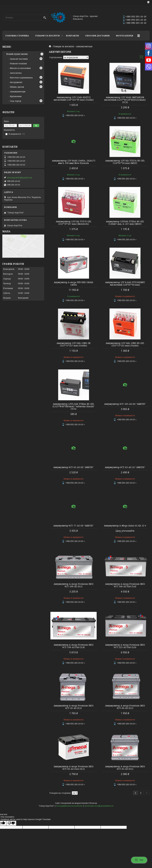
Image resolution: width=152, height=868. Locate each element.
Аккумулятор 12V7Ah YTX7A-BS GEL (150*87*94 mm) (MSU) (125, 162)
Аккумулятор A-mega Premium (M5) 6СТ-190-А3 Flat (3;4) (74, 646)
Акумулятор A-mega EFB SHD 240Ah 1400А (74, 284)
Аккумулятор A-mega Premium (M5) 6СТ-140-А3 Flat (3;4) (125, 585)
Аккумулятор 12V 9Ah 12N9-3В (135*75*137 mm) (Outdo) (74, 344)
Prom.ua (93, 803)
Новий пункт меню (17, 54)
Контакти (72, 36)
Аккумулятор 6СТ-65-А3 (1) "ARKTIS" (125, 467)
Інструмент (16, 82)
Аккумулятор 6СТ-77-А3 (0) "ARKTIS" (74, 526)
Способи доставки (97, 36)
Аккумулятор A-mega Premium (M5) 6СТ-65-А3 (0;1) (125, 768)
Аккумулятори (18, 91)
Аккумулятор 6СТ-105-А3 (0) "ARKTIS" (125, 404)
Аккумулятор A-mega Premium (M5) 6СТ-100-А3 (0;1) (74, 585)
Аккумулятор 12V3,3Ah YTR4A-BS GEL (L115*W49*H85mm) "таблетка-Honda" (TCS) (74, 406)
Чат (139, 860)
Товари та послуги (47, 36)
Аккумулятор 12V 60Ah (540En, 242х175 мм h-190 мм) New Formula (74, 162)
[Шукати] (45, 18)
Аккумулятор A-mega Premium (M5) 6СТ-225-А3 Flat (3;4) (125, 646)
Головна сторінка (17, 36)
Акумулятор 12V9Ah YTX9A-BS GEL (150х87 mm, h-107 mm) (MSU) (125, 223)
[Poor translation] (11, 823)
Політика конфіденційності (99, 806)
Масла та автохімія (20, 68)
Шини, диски (17, 87)
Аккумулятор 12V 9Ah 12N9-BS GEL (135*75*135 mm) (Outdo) (125, 344)
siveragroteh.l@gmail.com (20, 178)
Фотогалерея (124, 36)
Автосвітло (16, 73)
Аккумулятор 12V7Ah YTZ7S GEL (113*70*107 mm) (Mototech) (74, 223)
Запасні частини (19, 59)
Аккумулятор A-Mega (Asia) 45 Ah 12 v (125, 526)
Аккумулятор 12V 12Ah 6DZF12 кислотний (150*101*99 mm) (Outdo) (74, 99)
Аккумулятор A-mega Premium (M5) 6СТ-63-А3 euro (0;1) (74, 768)
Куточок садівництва (21, 78)
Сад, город (16, 101)
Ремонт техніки (18, 63)
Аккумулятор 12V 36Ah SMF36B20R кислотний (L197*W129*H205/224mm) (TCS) (125, 100)
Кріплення (16, 96)
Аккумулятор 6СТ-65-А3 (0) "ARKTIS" (74, 467)
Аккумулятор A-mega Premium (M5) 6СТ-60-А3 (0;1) (125, 707)
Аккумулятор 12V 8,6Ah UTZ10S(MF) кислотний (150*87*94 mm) (125, 284)
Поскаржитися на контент (69, 806)
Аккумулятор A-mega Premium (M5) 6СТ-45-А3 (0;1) (74, 707)
